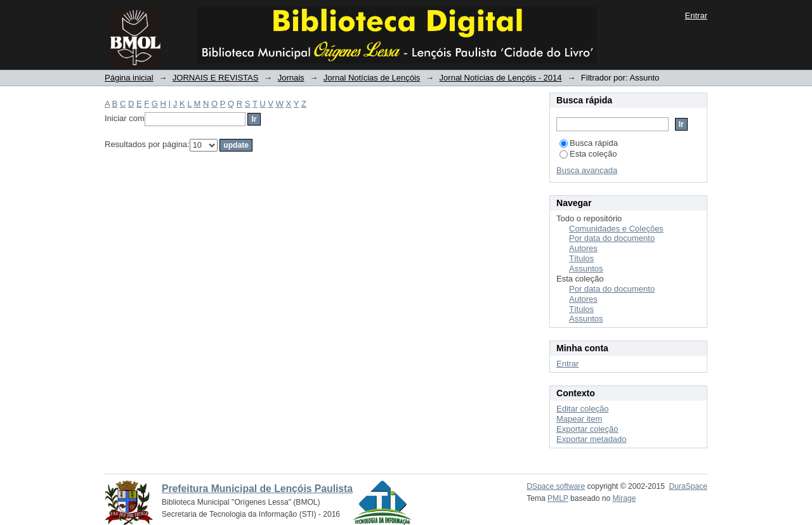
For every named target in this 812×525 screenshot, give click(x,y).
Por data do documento (612, 238)
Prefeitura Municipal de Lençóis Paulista (257, 489)
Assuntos (586, 269)
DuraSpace (688, 486)
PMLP (558, 498)
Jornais (291, 78)
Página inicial (129, 78)
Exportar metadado (592, 439)
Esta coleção (588, 154)
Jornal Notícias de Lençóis (372, 78)
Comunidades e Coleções (616, 229)
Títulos (581, 258)
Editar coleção (582, 409)
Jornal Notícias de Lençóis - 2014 (501, 78)
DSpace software (556, 486)
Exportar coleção (587, 429)
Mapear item (579, 419)
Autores (583, 248)
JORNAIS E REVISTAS (216, 78)
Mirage (625, 498)
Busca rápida (589, 143)
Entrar (696, 16)
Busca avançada (587, 170)
